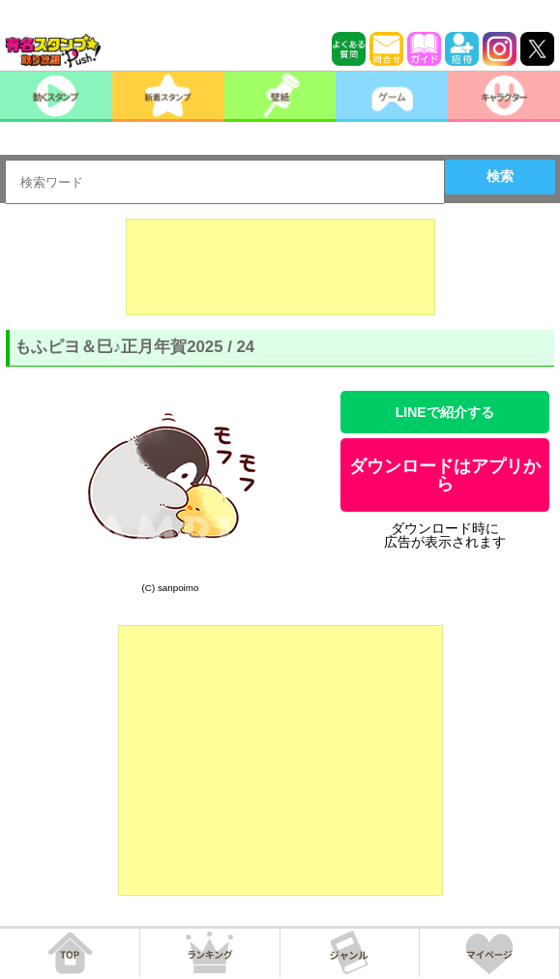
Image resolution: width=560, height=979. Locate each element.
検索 (500, 176)
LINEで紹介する (445, 412)
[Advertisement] (280, 267)
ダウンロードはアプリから (445, 475)
